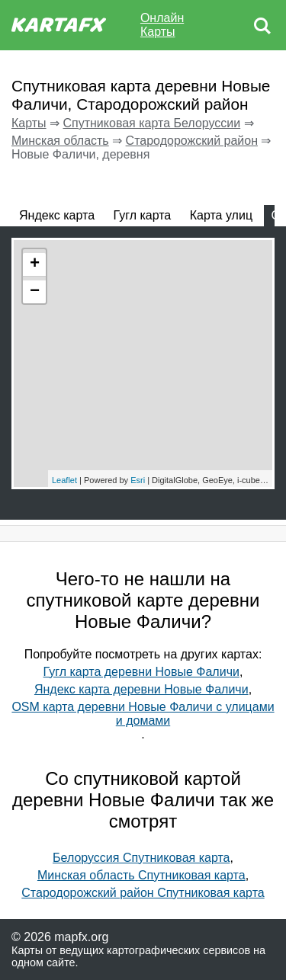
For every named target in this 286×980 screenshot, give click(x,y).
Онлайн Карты (162, 25)
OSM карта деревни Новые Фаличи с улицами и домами (143, 714)
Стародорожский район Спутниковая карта (143, 893)
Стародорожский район (192, 141)
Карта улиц (221, 215)
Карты (29, 123)
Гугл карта (143, 215)
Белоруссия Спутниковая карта (141, 858)
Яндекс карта (57, 215)
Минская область (60, 141)
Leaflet (64, 480)
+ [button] (35, 264)
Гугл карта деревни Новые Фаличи (141, 672)
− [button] (35, 292)
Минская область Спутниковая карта (141, 875)
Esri (138, 480)
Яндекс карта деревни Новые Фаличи (141, 689)
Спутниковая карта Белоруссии (151, 123)
